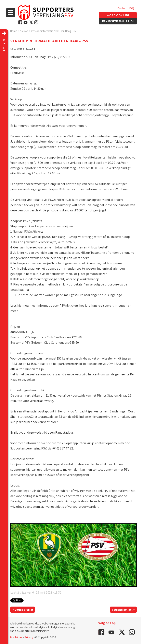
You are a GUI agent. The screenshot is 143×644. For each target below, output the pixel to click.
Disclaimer (16, 637)
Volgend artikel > (123, 610)
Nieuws (24, 31)
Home (14, 31)
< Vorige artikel (23, 610)
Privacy (29, 637)
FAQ (132, 8)
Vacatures (123, 16)
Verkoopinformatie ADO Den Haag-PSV (54, 31)
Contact (122, 8)
